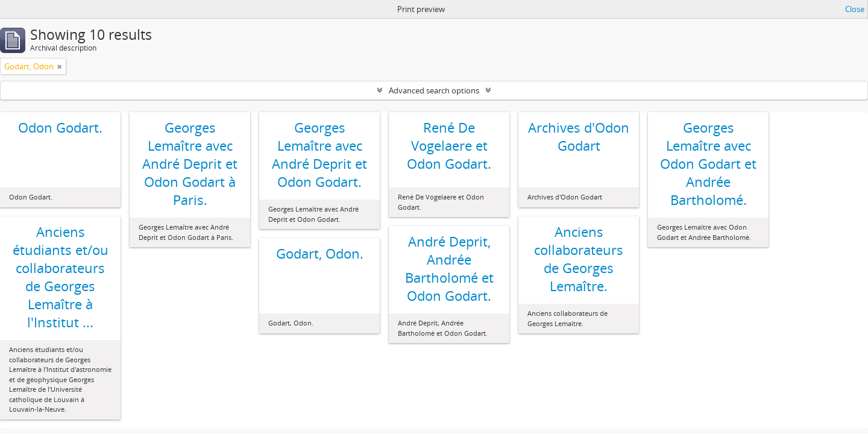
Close (855, 9)
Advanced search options (434, 90)
